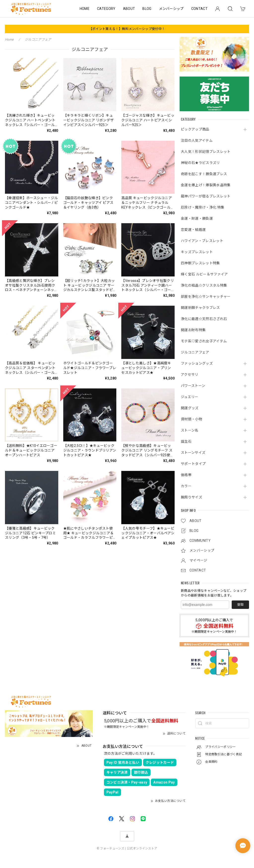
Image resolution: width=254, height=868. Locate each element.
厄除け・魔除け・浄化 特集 (203, 207)
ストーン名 (190, 430)
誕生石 (186, 441)
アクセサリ (190, 375)
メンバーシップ (171, 9)
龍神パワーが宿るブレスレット (206, 196)
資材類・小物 (191, 419)
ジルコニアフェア (195, 352)
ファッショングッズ (197, 363)
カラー (186, 486)
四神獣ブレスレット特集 (200, 263)
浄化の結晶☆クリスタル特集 (204, 285)
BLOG (147, 9)
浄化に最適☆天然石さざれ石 (204, 319)
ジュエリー (190, 397)
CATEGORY (106, 9)
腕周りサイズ (191, 497)
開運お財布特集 (193, 330)
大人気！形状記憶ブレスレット (206, 152)
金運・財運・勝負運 (197, 218)
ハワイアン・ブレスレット (202, 241)
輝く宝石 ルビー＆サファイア (204, 274)
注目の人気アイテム (197, 140)
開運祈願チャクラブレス (200, 308)
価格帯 (186, 475)
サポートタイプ (193, 464)
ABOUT (129, 9)
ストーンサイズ (193, 453)
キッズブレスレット (197, 252)
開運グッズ (190, 408)
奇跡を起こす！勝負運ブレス (204, 174)
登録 (240, 605)
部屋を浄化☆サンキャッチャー (206, 297)
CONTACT (199, 9)
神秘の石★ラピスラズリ (200, 163)
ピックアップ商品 (195, 129)
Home (9, 40)
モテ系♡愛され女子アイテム (204, 341)
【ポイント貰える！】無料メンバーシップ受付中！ (127, 29)
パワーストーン (193, 386)
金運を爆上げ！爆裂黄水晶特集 (206, 185)
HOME (85, 9)
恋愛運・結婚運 (193, 230)
